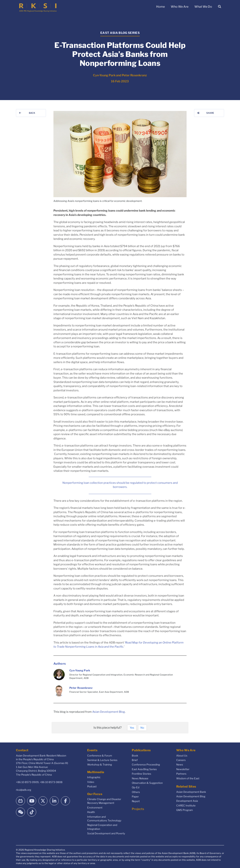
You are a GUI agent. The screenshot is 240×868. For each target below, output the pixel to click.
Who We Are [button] (180, 7)
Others (136, 792)
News (180, 765)
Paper (135, 797)
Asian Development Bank (191, 792)
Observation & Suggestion (147, 783)
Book (135, 756)
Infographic (94, 777)
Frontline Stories (141, 774)
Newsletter (183, 769)
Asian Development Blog (109, 712)
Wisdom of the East (188, 778)
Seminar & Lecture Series (102, 760)
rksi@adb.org (24, 790)
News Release (140, 778)
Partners (181, 774)
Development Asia (187, 801)
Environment (95, 808)
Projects (138, 809)
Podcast (92, 786)
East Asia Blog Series (144, 769)
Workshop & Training (100, 765)
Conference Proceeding (146, 765)
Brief (135, 760)
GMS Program (184, 810)
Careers (181, 760)
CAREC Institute (186, 806)
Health (91, 812)
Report (136, 801)
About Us (182, 756)
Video (91, 782)
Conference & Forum (100, 756)
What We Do (203, 7)
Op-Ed (136, 787)
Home (160, 7)
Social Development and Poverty (106, 833)
